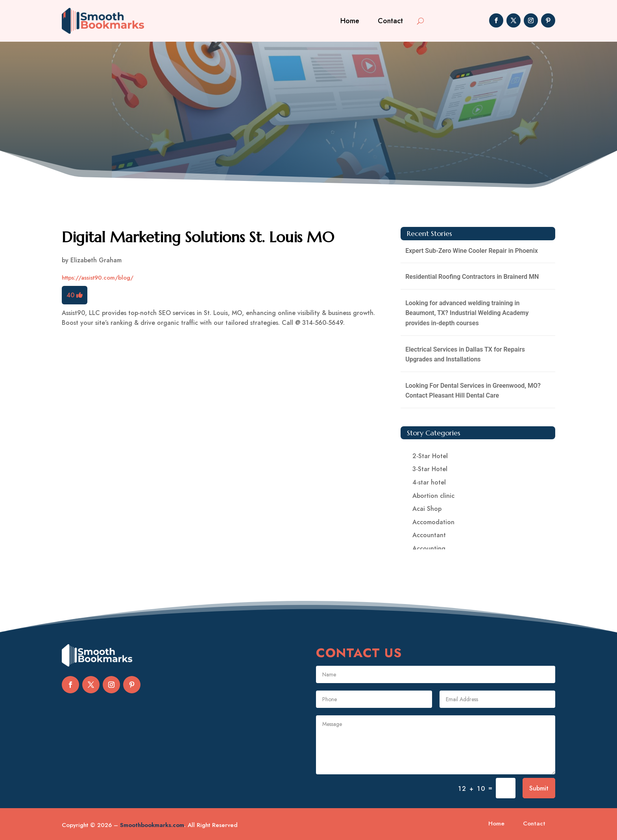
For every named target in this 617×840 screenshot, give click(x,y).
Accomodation (433, 522)
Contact (390, 21)
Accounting (429, 548)
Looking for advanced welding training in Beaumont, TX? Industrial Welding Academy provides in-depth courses (467, 313)
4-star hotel (429, 482)
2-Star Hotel (430, 456)
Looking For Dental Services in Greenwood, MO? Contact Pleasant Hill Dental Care (473, 391)
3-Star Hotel (430, 469)
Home (350, 21)
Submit (539, 788)
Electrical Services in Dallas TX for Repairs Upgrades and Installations (465, 355)
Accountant (429, 535)
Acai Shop (427, 509)
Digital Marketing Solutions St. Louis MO (198, 237)
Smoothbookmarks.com (152, 825)
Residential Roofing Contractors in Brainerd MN (472, 277)
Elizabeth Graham (96, 260)
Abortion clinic (433, 496)
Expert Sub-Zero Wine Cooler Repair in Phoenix (472, 251)
